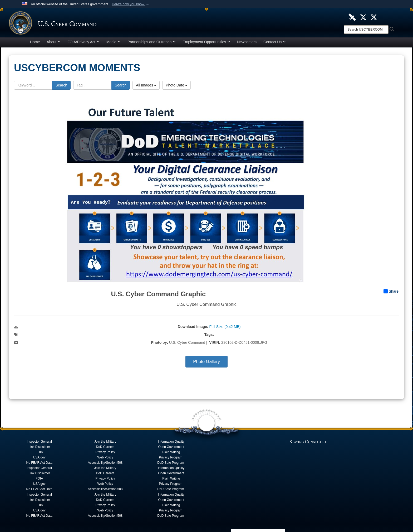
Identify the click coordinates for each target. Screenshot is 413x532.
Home (35, 43)
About (54, 43)
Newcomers (247, 43)
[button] (131, 4)
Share (391, 293)
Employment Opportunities (206, 43)
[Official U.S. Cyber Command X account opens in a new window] (363, 17)
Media (114, 43)
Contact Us (275, 43)
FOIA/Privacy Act (83, 43)
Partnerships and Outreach (152, 43)
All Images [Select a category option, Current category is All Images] (146, 86)
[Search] (366, 30)
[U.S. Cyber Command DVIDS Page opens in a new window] (352, 17)
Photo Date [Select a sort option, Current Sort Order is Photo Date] (176, 86)
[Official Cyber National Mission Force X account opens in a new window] (374, 17)
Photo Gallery (206, 363)
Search (61, 86)
